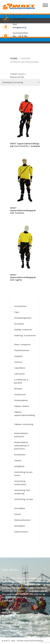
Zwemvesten (21, 532)
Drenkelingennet (23, 318)
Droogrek (19, 324)
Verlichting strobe (24, 499)
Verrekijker (20, 508)
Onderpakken (21, 400)
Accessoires (20, 306)
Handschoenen (22, 350)
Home (14, 58)
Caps (17, 312)
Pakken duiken (22, 406)
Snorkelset (20, 455)
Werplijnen (20, 526)
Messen (18, 389)
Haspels (18, 356)
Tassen (18, 460)
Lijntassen (19, 374)
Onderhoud (20, 394)
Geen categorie (22, 344)
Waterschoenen (22, 520)
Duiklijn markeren (23, 330)
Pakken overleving (24, 424)
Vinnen (18, 514)
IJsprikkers (20, 368)
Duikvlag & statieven (25, 335)
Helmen (18, 362)
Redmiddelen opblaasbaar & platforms (21, 446)
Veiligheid (19, 466)
